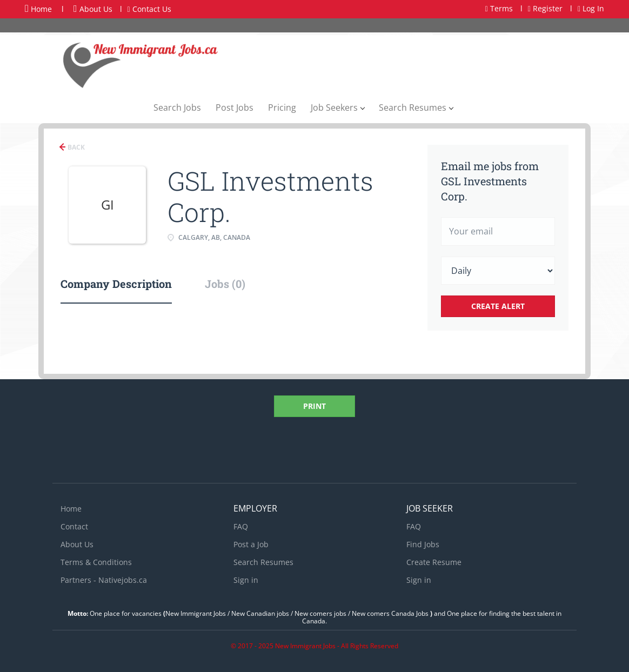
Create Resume (434, 562)
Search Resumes (263, 562)
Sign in (246, 580)
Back (75, 147)
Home (38, 9)
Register (545, 8)
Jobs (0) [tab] (225, 284)
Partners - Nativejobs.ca (104, 580)
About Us (93, 9)
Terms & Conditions (96, 562)
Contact (74, 526)
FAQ (241, 526)
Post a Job (251, 544)
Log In (591, 8)
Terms (499, 8)
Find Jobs (423, 544)
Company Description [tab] (116, 284)
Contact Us (149, 9)
